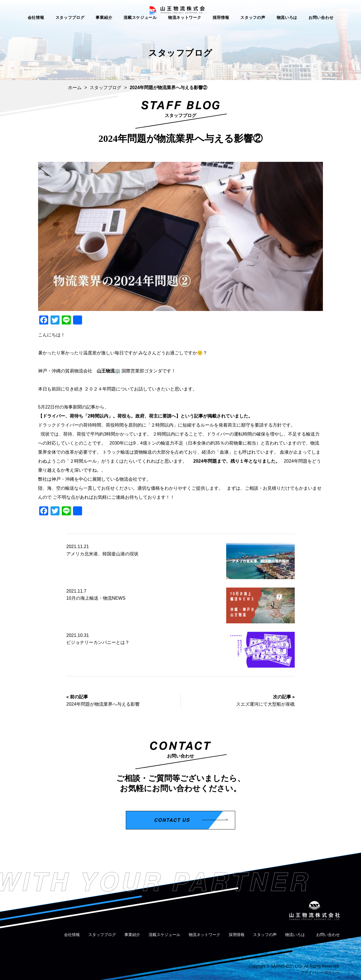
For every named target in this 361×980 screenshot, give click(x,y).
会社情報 (36, 28)
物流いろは (287, 28)
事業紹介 (104, 28)
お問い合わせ (321, 28)
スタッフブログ (70, 28)
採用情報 (221, 28)
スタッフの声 (253, 28)
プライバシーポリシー (320, 972)
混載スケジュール (140, 28)
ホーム (75, 88)
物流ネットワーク (185, 28)
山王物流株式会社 (180, 13)
